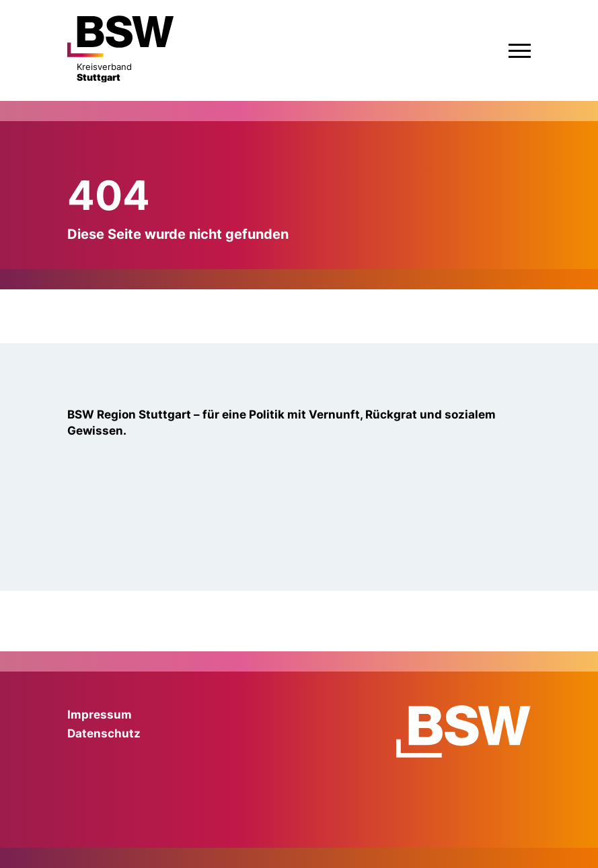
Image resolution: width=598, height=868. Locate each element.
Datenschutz (104, 733)
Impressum (100, 715)
